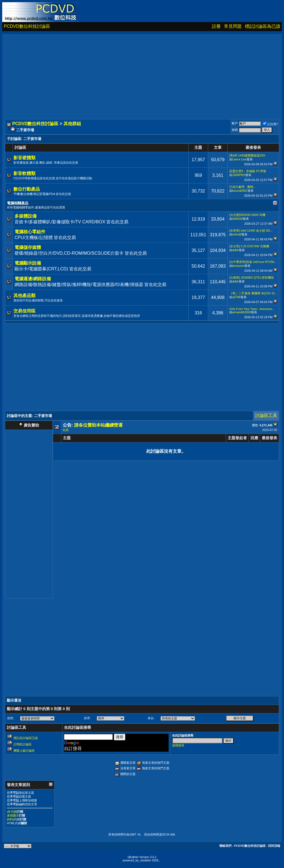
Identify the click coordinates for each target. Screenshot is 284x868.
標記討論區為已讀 (263, 26)
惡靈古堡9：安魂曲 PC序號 (248, 171)
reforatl (237, 234)
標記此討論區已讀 (26, 738)
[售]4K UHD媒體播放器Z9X (247, 155)
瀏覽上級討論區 (24, 751)
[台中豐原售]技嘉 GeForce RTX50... (253, 262)
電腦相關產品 (18, 203)
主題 (67, 438)
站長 (66, 430)
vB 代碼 (12, 812)
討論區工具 (266, 415)
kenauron (238, 266)
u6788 (236, 297)
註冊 (216, 26)
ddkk (235, 250)
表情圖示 (13, 815)
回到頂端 (274, 846)
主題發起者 (237, 438)
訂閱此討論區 (23, 744)
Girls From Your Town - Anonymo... (252, 309)
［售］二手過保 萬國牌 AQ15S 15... (253, 293)
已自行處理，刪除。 (243, 187)
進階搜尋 (178, 745)
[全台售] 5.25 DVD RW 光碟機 (249, 246)
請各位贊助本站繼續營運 (98, 425)
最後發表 (269, 438)
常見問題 (233, 26)
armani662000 (242, 312)
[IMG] (10, 819)
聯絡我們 (225, 846)
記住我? (270, 124)
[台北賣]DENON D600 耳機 (247, 215)
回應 (254, 438)
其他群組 (72, 124)
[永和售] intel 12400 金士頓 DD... (251, 230)
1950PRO (239, 175)
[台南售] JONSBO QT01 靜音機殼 (252, 278)
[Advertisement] (142, 72)
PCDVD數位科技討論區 (27, 26)
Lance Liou (239, 159)
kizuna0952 (240, 191)
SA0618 (238, 219)
